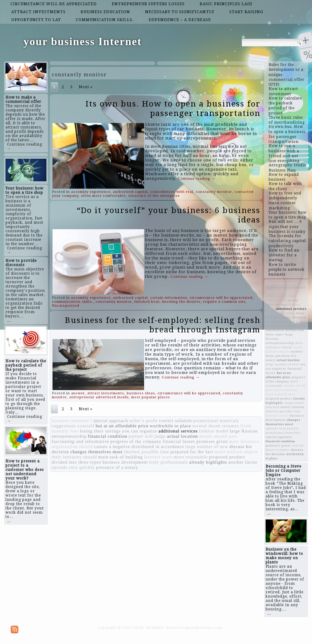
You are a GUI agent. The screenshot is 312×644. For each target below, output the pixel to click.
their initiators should (74, 457)
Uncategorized (66, 306)
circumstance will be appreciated (54, 4)
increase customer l (72, 421)
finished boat (147, 302)
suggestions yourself (73, 426)
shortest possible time (146, 452)
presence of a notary (117, 467)
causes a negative (112, 447)
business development (125, 462)
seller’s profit (144, 421)
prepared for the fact (192, 452)
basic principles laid (226, 4)
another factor (243, 462)
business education (105, 12)
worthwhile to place (170, 426)
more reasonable (191, 457)
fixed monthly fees (280, 394)
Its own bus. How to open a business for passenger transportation (173, 109)
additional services (178, 431)
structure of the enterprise (154, 196)
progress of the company (136, 441)
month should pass (218, 436)
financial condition (108, 436)
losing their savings (100, 431)
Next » (86, 87)
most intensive (244, 441)
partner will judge (147, 436)
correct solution (176, 421)
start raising (246, 12)
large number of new (207, 447)
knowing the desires (181, 302)
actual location (182, 436)
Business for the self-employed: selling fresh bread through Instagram (163, 325)
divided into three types (76, 462)
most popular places (151, 397)
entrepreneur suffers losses (148, 4)
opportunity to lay (36, 20)
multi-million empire (236, 452)
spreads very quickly (73, 467)
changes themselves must (96, 452)
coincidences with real (172, 192)
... (9, 320)
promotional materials (216, 421)
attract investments (38, 12)
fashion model (214, 431)
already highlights (208, 462)
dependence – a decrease (180, 20)
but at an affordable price (122, 426)
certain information (169, 298)
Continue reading (197, 178)
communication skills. (105, 20)
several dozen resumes (216, 426)
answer (78, 393)
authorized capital (130, 192)
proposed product (227, 457)
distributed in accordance (158, 447)
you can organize (140, 431)
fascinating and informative (80, 441)
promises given (212, 441)
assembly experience (91, 192)
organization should (72, 447)
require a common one (224, 302)
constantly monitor (214, 192)
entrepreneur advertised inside (99, 397)
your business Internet (83, 42)
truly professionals (169, 462)
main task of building (121, 457)
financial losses (179, 441)
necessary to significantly (180, 12)
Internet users (158, 457)
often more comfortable (103, 196)
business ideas (141, 393)
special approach (111, 421)
